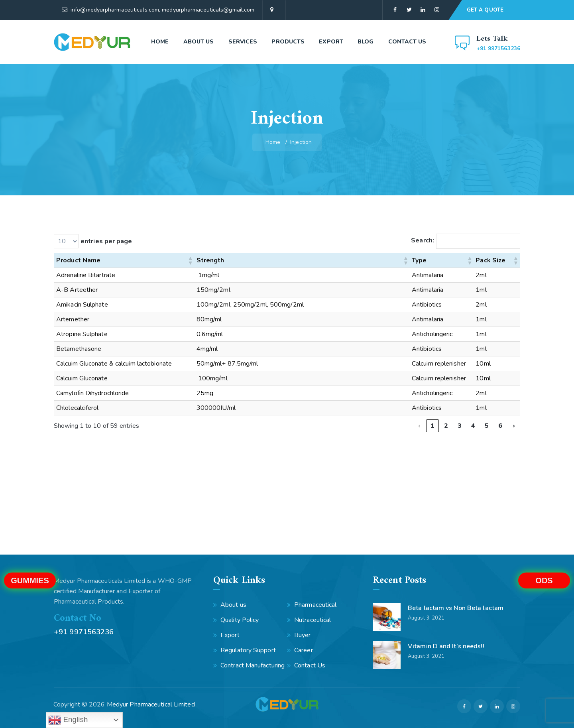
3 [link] (460, 426)
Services (243, 42)
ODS (544, 580)
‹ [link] (419, 426)
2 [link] (446, 426)
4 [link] (473, 426)
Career (304, 650)
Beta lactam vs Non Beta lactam (456, 608)
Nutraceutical (313, 620)
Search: (423, 240)
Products (288, 42)
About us (199, 42)
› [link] (514, 426)
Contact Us (407, 42)
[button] (190, 260)
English (68, 720)
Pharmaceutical (315, 605)
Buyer (303, 635)
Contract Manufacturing (253, 665)
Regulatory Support (248, 650)
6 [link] (500, 426)
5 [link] (487, 426)
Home (160, 42)
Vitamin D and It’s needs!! (446, 646)
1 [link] (432, 426)
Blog (366, 42)
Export (331, 42)
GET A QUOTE (485, 10)
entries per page (106, 241)
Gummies (30, 580)
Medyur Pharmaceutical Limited (152, 704)
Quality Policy (240, 620)
